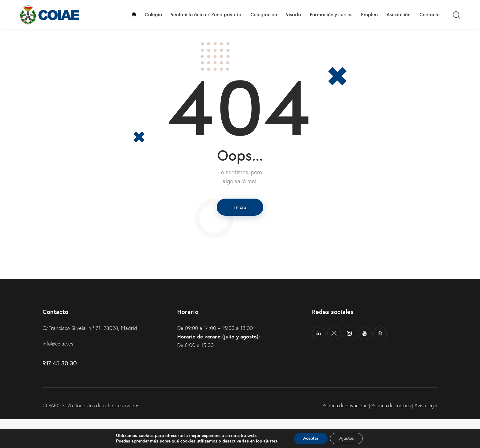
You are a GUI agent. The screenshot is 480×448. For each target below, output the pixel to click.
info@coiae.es (58, 373)
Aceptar (311, 438)
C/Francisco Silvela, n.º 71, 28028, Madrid (90, 357)
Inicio (240, 236)
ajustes (270, 441)
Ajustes (347, 438)
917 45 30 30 (60, 392)
